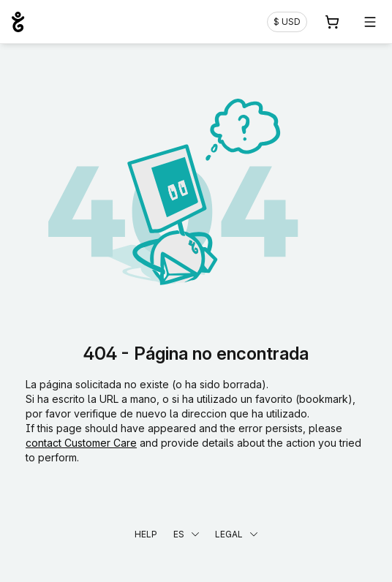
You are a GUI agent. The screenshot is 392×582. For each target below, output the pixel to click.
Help (146, 534)
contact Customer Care (81, 443)
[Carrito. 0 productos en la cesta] (332, 22)
